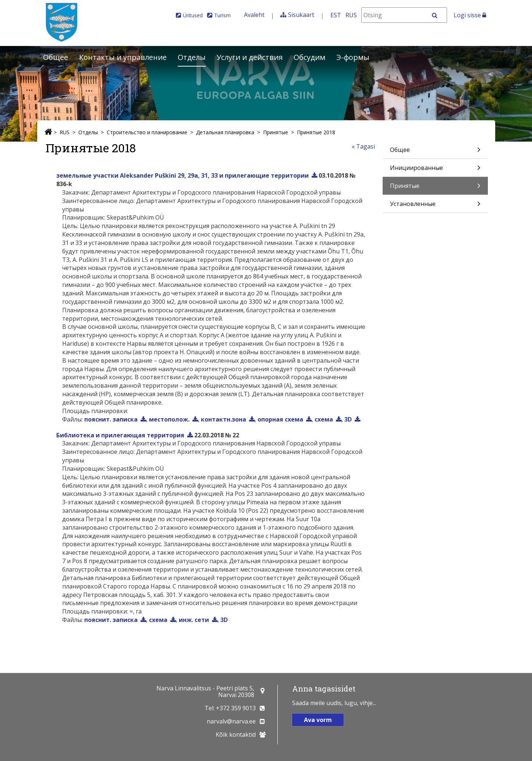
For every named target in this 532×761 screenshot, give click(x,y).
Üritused (193, 15)
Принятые (276, 132)
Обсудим (309, 57)
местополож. (169, 419)
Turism (222, 15)
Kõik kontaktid (236, 735)
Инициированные (435, 170)
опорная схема (280, 419)
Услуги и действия (250, 57)
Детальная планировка (225, 132)
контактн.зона (224, 419)
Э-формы (353, 57)
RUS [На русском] (351, 15)
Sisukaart (301, 15)
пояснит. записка (111, 419)
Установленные (435, 206)
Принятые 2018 (316, 132)
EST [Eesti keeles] (336, 15)
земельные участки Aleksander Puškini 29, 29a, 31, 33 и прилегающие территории (182, 175)
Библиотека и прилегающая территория (120, 435)
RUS (65, 132)
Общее (56, 57)
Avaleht (254, 15)
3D (348, 419)
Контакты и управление (123, 57)
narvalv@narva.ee (231, 721)
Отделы (192, 57)
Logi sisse (470, 15)
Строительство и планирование (147, 132)
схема (324, 419)
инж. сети (194, 620)
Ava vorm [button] (318, 720)
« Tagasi (363, 146)
